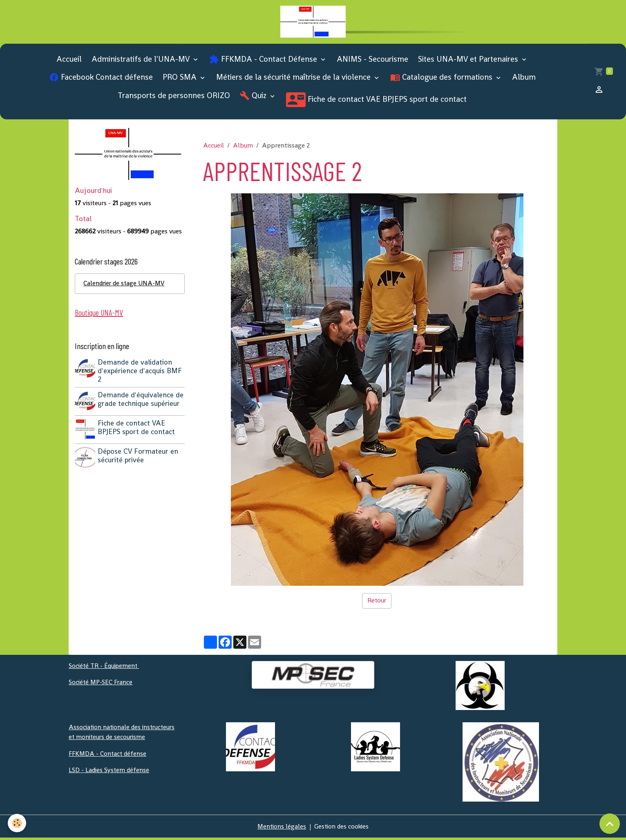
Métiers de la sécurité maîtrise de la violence (294, 80)
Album (524, 80)
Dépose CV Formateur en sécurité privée (139, 457)
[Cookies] (17, 823)
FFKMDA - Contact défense (108, 755)
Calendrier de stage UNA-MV (125, 286)
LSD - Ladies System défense (110, 772)
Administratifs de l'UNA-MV (142, 61)
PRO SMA (181, 80)
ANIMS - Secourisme (372, 61)
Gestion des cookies (342, 828)
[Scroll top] (610, 824)
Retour (377, 603)
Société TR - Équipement (105, 668)
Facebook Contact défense (101, 80)
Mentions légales (281, 828)
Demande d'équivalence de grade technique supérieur (141, 402)
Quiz (254, 98)
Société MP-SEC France (102, 684)
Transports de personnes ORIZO (174, 98)
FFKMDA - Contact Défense (264, 61)
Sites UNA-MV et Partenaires (469, 61)
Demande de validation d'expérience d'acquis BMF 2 (141, 374)
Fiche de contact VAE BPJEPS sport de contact (376, 102)
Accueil (69, 61)
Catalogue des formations (442, 80)
